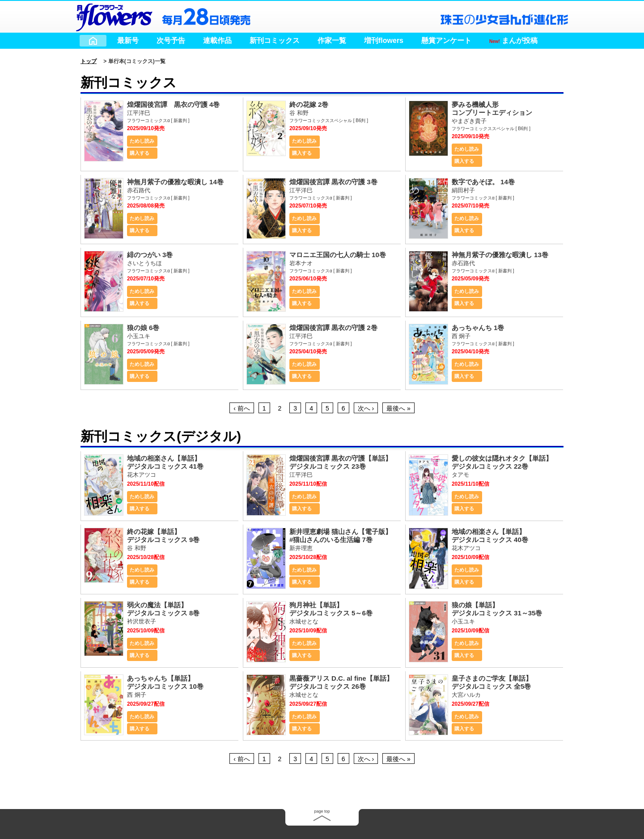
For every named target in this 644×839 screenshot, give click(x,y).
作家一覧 (332, 40)
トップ (89, 61)
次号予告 (171, 40)
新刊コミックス (275, 40)
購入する (140, 153)
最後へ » (398, 408)
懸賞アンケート (446, 40)
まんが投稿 (513, 40)
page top (322, 811)
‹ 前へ (242, 408)
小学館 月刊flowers (114, 16)
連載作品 (217, 40)
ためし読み (142, 141)
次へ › (366, 408)
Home (93, 41)
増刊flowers (384, 40)
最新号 (128, 40)
